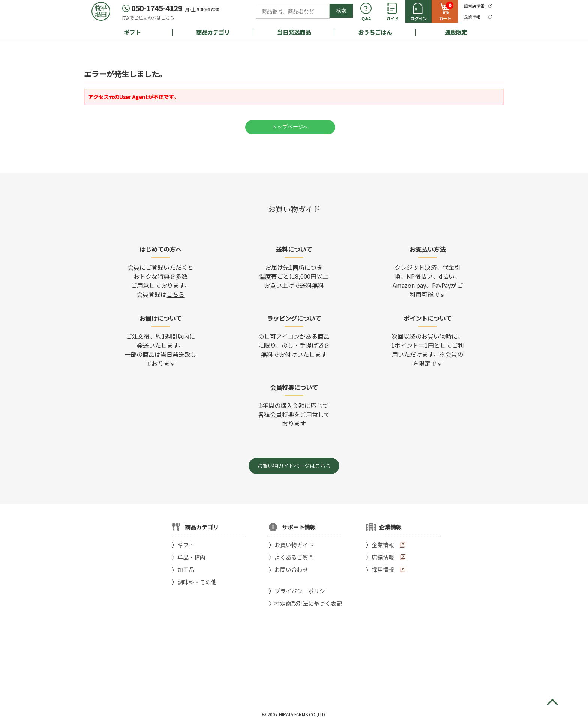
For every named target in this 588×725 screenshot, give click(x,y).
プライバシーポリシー (303, 591)
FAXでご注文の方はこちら (148, 17)
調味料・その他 (197, 582)
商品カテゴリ (213, 32)
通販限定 (456, 32)
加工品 (186, 569)
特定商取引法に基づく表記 (308, 603)
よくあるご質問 (294, 557)
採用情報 (383, 569)
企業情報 (383, 545)
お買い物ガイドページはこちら (294, 466)
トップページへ (290, 127)
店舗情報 (383, 557)
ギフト (132, 32)
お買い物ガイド (294, 545)
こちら (175, 294)
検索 (341, 11)
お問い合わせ (291, 569)
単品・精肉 (191, 557)
